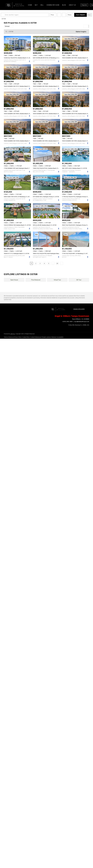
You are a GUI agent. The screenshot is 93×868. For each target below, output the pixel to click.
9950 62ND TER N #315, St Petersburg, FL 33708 (18, 197)
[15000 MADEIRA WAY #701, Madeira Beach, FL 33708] (46, 99)
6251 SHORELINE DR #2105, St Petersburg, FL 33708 (48, 58)
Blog (64, 5)
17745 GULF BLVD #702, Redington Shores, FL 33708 (77, 197)
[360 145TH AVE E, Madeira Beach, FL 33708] (76, 154)
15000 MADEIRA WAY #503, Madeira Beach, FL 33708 (77, 86)
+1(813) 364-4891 (67, 322)
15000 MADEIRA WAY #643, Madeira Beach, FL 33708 (19, 114)
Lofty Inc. (13, 334)
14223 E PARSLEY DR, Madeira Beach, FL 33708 (17, 225)
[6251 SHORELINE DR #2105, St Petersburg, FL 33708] (46, 44)
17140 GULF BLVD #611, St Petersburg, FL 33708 (76, 254)
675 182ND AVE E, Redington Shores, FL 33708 (46, 197)
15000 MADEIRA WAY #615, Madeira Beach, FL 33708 (77, 141)
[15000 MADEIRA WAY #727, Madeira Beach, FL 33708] (17, 72)
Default (7, 26)
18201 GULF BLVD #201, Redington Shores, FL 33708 (77, 225)
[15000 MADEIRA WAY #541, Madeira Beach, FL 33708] (76, 44)
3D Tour (79, 280)
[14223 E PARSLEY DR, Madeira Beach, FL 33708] (17, 211)
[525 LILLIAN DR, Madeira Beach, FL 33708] (46, 211)
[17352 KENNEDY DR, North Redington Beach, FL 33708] (17, 154)
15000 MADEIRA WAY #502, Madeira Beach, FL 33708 (48, 86)
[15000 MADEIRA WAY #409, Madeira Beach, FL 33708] (17, 127)
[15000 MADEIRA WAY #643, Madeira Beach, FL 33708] (17, 99)
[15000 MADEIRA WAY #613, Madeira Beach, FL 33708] (46, 127)
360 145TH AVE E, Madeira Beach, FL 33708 (74, 168)
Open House (14, 280)
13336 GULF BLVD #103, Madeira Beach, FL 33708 (18, 58)
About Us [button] (72, 5)
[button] (6, 15)
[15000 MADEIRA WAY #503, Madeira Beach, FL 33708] (76, 72)
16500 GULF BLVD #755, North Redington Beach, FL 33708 (49, 254)
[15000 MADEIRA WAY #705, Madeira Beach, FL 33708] (76, 99)
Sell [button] (42, 5)
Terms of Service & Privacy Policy (13, 337)
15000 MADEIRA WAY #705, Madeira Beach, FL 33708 (77, 114)
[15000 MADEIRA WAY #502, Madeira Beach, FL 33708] (46, 72)
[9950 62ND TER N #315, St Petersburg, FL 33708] (17, 182)
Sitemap (54, 337)
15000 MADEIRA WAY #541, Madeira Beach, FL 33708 (77, 58)
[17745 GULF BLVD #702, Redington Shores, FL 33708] (76, 182)
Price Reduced (36, 280)
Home (30, 5)
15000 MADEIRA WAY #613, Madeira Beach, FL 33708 (48, 141)
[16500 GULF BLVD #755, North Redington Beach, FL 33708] (46, 239)
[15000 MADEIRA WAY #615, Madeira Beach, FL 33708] (76, 127)
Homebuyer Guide (53, 5)
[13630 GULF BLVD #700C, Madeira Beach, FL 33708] (46, 154)
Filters (73, 15)
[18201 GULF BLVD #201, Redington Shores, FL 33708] (76, 211)
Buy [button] (36, 5)
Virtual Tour (57, 280)
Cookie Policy (26, 337)
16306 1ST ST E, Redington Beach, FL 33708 (16, 254)
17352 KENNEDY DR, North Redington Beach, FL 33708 (19, 168)
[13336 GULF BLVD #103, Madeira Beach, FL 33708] (17, 44)
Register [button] (84, 5)
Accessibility (60, 337)
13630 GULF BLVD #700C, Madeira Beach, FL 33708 (48, 168)
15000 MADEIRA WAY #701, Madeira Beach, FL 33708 (48, 114)
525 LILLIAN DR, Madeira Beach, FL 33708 (45, 225)
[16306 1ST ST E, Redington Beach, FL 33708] (17, 239)
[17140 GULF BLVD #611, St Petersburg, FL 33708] (76, 239)
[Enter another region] (29, 15)
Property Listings (46, 337)
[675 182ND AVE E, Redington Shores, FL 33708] (46, 182)
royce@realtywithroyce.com (82, 322)
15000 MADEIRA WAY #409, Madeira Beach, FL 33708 (19, 141)
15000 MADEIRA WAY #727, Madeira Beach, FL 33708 (19, 86)
